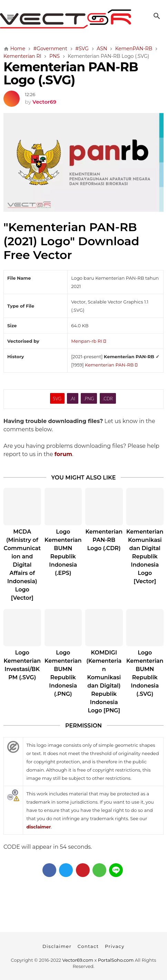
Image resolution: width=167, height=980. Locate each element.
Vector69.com (78, 960)
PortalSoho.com (116, 960)
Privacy (115, 946)
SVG (57, 399)
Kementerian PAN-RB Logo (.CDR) (104, 540)
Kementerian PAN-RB (111, 365)
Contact (88, 946)
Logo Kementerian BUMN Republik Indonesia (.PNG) (63, 673)
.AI (73, 399)
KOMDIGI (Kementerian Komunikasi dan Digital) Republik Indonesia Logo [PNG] (104, 682)
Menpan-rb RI (89, 341)
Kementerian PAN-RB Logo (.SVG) (71, 73)
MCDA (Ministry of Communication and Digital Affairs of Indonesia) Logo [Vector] (22, 565)
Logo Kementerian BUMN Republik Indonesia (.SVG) (145, 673)
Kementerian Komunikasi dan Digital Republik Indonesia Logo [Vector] (145, 556)
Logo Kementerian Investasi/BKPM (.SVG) (22, 665)
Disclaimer (57, 946)
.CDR (108, 399)
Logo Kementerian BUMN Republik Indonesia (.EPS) (63, 552)
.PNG (89, 399)
